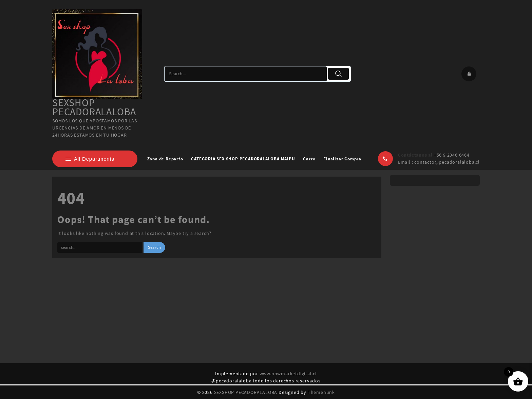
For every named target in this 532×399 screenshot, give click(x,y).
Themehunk (321, 392)
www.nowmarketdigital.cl (288, 374)
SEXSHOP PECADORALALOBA (94, 107)
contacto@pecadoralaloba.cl (447, 162)
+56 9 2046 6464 (452, 155)
